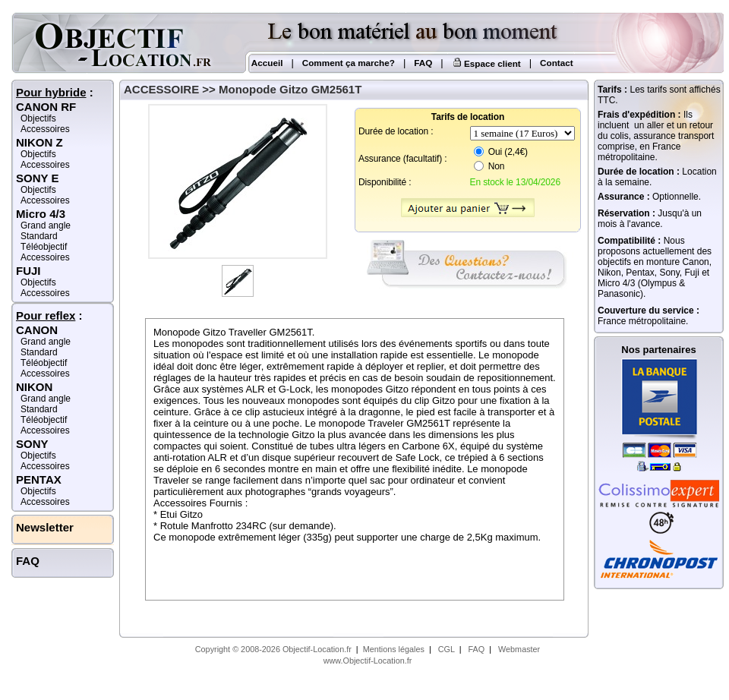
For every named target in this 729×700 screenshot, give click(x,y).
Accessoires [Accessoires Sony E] (45, 200)
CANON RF (46, 107)
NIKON (34, 387)
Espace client (486, 63)
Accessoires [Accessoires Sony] (45, 466)
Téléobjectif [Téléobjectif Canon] (44, 363)
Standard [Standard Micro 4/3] (39, 236)
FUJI (28, 271)
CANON (37, 330)
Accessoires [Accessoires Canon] (45, 374)
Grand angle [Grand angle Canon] (46, 342)
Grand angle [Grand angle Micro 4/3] (46, 225)
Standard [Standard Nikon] (39, 409)
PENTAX (39, 479)
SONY (32, 444)
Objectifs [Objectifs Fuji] (38, 282)
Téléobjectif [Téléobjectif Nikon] (44, 420)
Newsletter (45, 527)
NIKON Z (39, 142)
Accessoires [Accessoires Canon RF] (45, 129)
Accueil (266, 63)
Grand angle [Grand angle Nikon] (46, 399)
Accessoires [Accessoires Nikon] (45, 430)
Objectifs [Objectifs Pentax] (38, 491)
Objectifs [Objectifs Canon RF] (38, 118)
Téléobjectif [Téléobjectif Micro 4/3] (44, 247)
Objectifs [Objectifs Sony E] (38, 190)
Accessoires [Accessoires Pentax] (45, 502)
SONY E (37, 178)
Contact (557, 63)
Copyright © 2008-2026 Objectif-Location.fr (273, 649)
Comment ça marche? (349, 63)
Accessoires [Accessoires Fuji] (45, 293)
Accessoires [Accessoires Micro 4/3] (45, 257)
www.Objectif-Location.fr (368, 661)
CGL (447, 649)
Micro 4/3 (41, 214)
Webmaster (519, 649)
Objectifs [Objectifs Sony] (38, 456)
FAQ (423, 63)
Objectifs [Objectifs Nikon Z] (38, 154)
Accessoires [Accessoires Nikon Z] (45, 165)
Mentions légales (394, 649)
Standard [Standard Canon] (39, 352)
